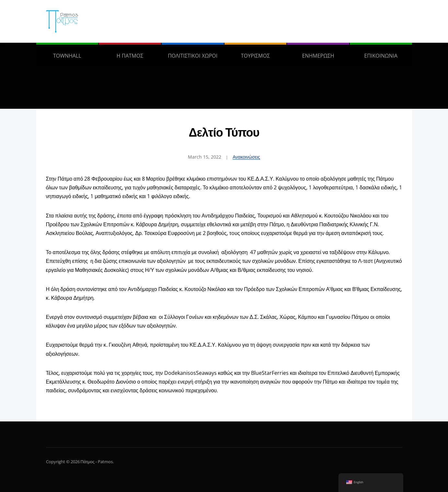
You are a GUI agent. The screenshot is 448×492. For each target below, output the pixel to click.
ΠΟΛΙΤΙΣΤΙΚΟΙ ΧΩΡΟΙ (193, 56)
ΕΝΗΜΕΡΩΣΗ (318, 56)
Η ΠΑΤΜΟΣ (130, 56)
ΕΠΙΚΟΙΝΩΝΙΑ (381, 56)
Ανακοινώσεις (246, 157)
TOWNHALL (67, 56)
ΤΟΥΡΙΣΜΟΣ (255, 56)
